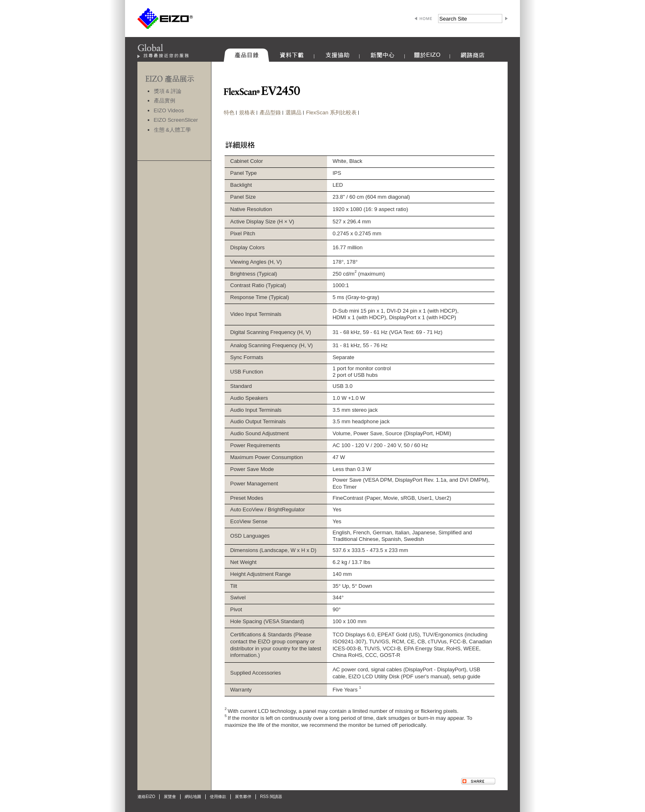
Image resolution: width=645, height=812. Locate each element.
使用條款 (218, 797)
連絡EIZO (146, 797)
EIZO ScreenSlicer (176, 120)
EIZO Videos (169, 110)
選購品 (293, 113)
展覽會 (170, 797)
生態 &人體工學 (172, 130)
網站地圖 (193, 797)
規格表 (247, 113)
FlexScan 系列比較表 (331, 113)
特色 (229, 113)
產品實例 (165, 101)
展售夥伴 (243, 797)
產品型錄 (270, 113)
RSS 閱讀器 (271, 797)
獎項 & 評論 (168, 91)
